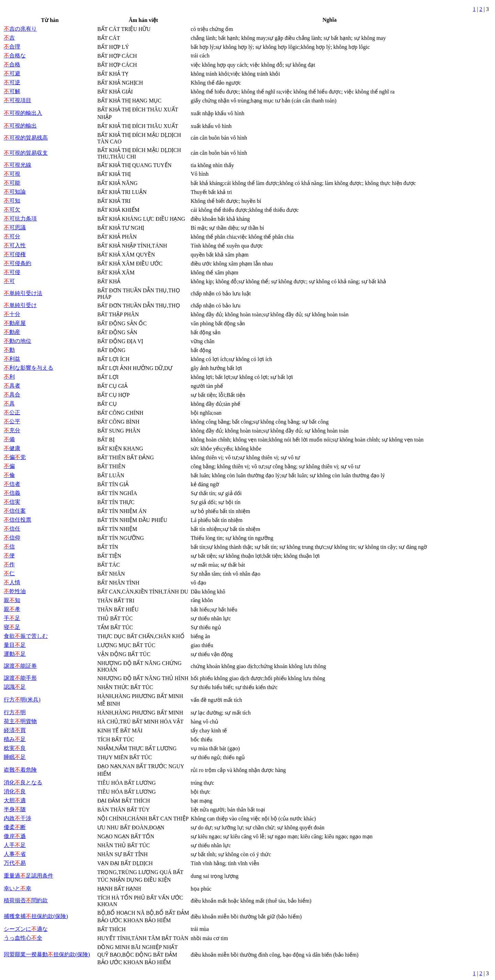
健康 (12, 448)
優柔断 (15, 827)
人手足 (15, 845)
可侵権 (15, 254)
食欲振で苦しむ (26, 636)
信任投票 (18, 520)
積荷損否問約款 (26, 900)
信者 (12, 484)
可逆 (12, 82)
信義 (12, 493)
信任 (12, 529)
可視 (12, 174)
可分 (12, 236)
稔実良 (15, 748)
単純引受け (20, 305)
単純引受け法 (23, 293)
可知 (12, 201)
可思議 (15, 227)
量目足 (15, 645)
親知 (12, 600)
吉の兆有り (20, 29)
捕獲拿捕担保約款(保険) (36, 916)
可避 (12, 73)
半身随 (15, 809)
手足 (12, 618)
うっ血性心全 (23, 938)
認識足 (15, 687)
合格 (12, 64)
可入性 (15, 245)
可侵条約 (18, 263)
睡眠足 (15, 757)
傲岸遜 (15, 836)
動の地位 (18, 341)
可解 (12, 91)
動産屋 (15, 323)
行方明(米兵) (22, 700)
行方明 (15, 712)
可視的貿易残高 (26, 138)
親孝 (12, 609)
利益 (12, 359)
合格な (15, 56)
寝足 (12, 627)
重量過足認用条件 (29, 876)
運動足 (15, 654)
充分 (12, 430)
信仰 (12, 538)
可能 (12, 183)
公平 (12, 421)
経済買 (15, 730)
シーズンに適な (26, 929)
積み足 (15, 739)
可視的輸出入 (23, 113)
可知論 (15, 192)
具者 (12, 386)
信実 (12, 502)
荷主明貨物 (20, 721)
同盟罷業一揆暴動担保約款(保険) (47, 954)
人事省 (15, 854)
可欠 (12, 210)
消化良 (15, 791)
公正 (12, 412)
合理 (12, 47)
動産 (12, 332)
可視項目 (18, 100)
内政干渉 (18, 818)
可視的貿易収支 (26, 153)
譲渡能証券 (20, 666)
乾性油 (15, 591)
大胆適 (15, 800)
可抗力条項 (20, 219)
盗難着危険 (20, 770)
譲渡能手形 (20, 678)
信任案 (15, 511)
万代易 (15, 863)
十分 (12, 314)
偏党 (15, 457)
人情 (12, 582)
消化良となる (23, 782)
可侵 (12, 272)
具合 (12, 395)
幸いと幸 (18, 888)
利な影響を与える (29, 368)
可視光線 (18, 165)
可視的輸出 (20, 126)
